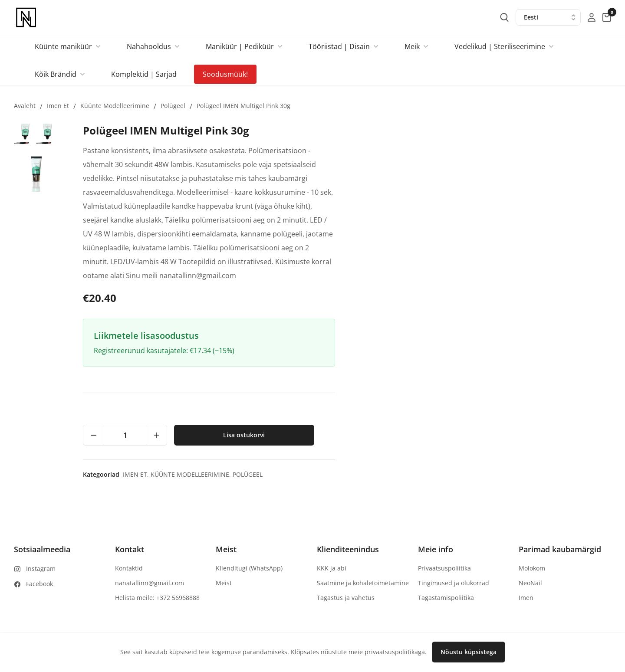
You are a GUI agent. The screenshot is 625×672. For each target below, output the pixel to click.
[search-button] (504, 17)
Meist (224, 583)
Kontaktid (129, 568)
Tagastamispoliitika (446, 598)
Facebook (39, 584)
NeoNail (530, 583)
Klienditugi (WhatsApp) (249, 568)
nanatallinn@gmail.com (150, 583)
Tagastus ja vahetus (346, 598)
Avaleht (25, 106)
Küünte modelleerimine (115, 106)
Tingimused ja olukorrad (454, 583)
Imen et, (413, 474)
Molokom (532, 568)
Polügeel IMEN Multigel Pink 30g (243, 106)
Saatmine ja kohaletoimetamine (363, 583)
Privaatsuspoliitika (444, 568)
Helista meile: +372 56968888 (157, 598)
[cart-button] (607, 17)
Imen (526, 598)
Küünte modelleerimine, (468, 474)
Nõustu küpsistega (469, 652)
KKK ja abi (332, 568)
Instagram (41, 569)
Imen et (58, 106)
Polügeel (173, 106)
